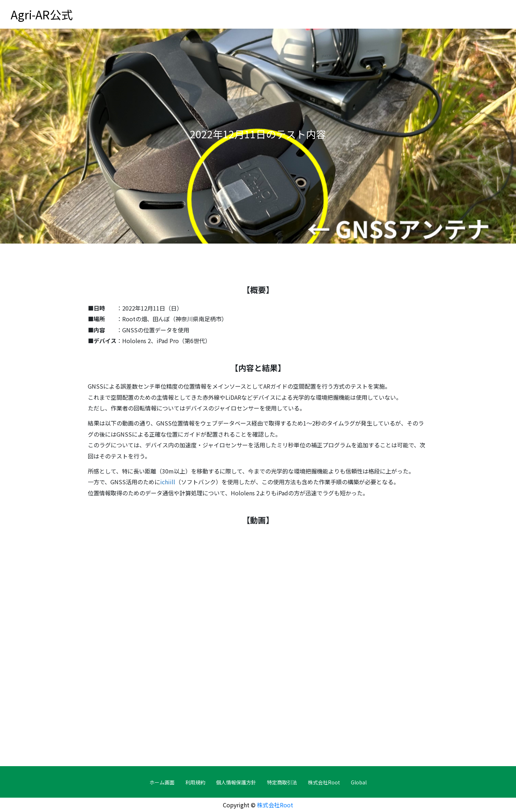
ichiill (168, 482)
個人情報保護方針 (236, 782)
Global (359, 782)
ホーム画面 (162, 782)
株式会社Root (324, 782)
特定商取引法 (282, 782)
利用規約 (195, 782)
